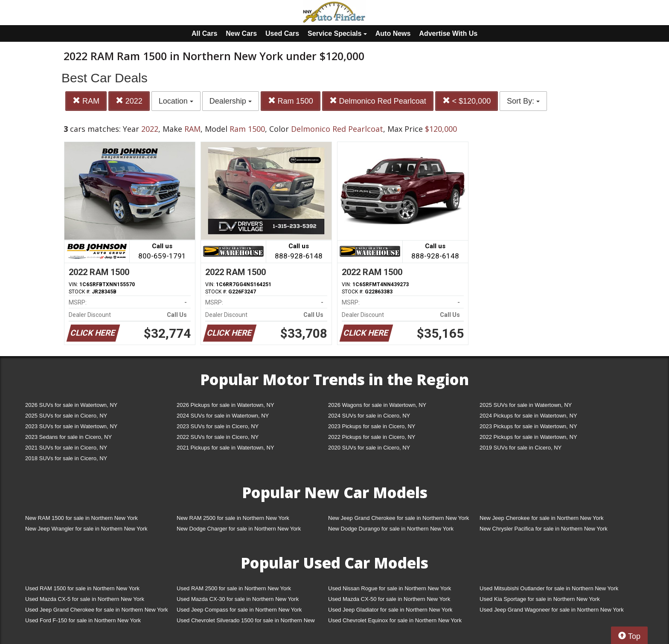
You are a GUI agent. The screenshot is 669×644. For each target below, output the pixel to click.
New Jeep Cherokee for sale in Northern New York (541, 518)
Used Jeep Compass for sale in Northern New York (239, 610)
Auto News (393, 33)
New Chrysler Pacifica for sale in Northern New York (544, 529)
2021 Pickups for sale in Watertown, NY (225, 448)
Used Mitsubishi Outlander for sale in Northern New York (549, 588)
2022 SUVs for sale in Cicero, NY (218, 437)
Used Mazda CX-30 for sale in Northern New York (238, 599)
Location (176, 101)
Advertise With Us (448, 33)
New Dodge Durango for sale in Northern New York (391, 529)
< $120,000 (467, 101)
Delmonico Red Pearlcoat (378, 101)
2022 (129, 101)
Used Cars (282, 33)
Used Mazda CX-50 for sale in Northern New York (389, 599)
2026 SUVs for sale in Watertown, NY (71, 405)
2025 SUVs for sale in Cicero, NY (66, 416)
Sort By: (523, 101)
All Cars (204, 33)
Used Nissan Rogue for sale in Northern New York (390, 588)
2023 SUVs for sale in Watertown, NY (71, 426)
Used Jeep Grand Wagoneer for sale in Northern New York (552, 610)
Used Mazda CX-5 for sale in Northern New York (85, 599)
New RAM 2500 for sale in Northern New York (233, 518)
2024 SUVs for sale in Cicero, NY (369, 416)
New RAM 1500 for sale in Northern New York (81, 518)
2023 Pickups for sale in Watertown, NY (528, 426)
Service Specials (337, 33)
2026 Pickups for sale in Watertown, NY (225, 405)
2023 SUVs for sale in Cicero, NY (218, 426)
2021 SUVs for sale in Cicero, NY (66, 448)
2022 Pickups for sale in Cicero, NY (372, 437)
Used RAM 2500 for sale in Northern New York (234, 588)
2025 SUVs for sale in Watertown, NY (526, 405)
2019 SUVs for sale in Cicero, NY (521, 448)
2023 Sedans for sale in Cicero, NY (68, 437)
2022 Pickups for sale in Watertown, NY (528, 437)
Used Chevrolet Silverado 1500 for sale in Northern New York (246, 622)
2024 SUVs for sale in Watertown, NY (223, 416)
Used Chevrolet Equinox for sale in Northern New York (395, 620)
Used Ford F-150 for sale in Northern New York (83, 620)
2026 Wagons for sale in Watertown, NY (377, 405)
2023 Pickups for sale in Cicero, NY (372, 426)
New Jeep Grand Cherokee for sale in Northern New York (398, 518)
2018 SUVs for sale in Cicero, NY (66, 458)
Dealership (231, 101)
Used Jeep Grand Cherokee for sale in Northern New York (97, 610)
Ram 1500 (291, 101)
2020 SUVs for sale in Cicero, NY (369, 448)
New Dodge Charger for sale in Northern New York (239, 529)
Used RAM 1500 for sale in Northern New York (82, 588)
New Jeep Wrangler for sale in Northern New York (86, 529)
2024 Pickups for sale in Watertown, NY (528, 416)
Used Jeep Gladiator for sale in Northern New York (390, 610)
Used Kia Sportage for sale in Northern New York (540, 599)
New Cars (241, 33)
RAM (86, 101)
